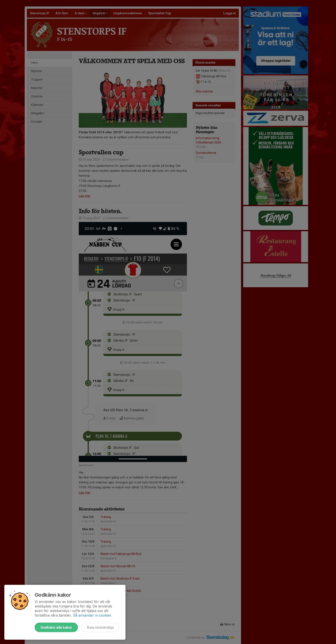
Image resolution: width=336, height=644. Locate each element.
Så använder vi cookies (92, 615)
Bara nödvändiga (100, 627)
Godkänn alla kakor (56, 627)
